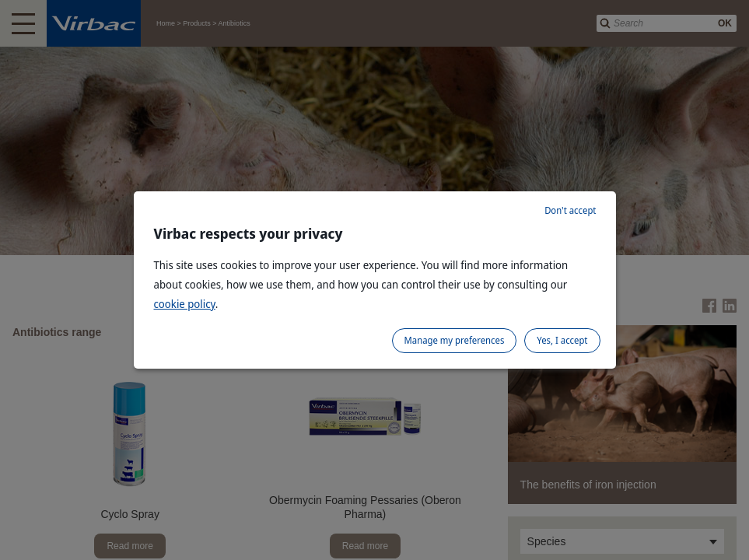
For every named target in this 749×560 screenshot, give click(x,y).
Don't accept (570, 210)
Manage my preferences (455, 340)
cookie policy (185, 304)
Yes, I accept (562, 340)
